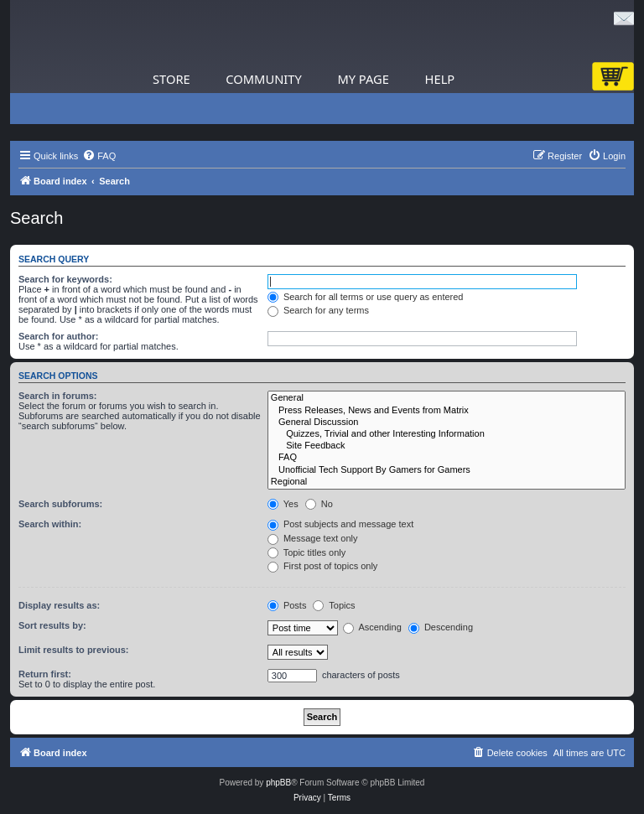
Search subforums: (60, 504)
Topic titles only (306, 552)
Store (171, 79)
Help (440, 79)
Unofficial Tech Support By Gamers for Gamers (447, 470)
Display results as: (59, 605)
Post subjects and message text (340, 524)
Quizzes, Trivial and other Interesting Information (447, 434)
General (447, 398)
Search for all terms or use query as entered (366, 297)
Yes (283, 504)
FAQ (447, 458)
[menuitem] (99, 156)
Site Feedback (447, 446)
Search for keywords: (65, 279)
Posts (287, 605)
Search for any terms (318, 310)
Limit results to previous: (73, 650)
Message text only (313, 538)
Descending (441, 627)
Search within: (50, 524)
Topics (334, 605)
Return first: (45, 674)
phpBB (278, 783)
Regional (447, 482)
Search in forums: (58, 396)
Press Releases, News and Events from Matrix (447, 411)
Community (263, 79)
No (319, 504)
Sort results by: (52, 625)
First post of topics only (323, 566)
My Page (363, 79)
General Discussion (447, 423)
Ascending (372, 627)
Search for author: (58, 336)
